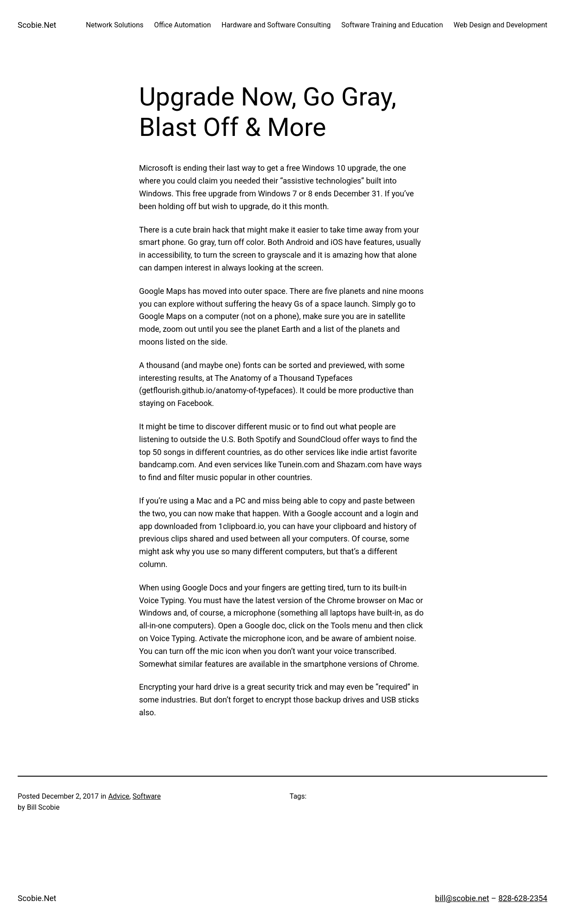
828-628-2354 (523, 898)
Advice (119, 796)
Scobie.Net (37, 25)
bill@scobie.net (462, 898)
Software (147, 796)
